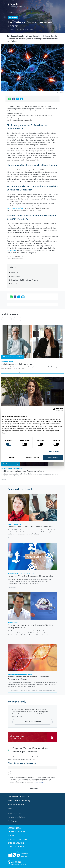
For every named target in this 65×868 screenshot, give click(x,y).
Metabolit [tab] (15, 272)
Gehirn (17, 319)
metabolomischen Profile (16, 208)
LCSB (17, 30)
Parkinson (7, 319)
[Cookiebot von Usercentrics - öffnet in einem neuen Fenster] (54, 409)
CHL (9, 538)
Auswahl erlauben (32, 457)
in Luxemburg (20, 674)
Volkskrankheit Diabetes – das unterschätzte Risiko (30, 527)
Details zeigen (54, 451)
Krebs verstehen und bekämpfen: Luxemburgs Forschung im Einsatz (28, 678)
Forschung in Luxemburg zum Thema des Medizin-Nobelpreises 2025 (30, 626)
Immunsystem (13, 623)
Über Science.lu (14, 828)
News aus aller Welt (16, 805)
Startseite (11, 12)
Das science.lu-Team (16, 832)
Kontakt (12, 836)
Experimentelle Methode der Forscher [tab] (25, 280)
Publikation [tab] (15, 284)
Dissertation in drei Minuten (12, 469)
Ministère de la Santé (50, 690)
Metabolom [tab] (15, 276)
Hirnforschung (7, 362)
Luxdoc (4, 479)
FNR (3, 372)
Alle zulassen (53, 457)
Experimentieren (15, 813)
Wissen (11, 809)
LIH (16, 587)
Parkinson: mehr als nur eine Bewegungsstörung (23, 471)
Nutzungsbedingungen (18, 839)
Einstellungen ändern (32, 722)
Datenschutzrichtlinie (39, 783)
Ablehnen (12, 457)
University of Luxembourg (26, 30)
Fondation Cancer (37, 690)
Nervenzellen (12, 250)
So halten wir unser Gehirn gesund (17, 364)
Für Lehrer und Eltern (16, 817)
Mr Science (12, 821)
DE (48, 5)
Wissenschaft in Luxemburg (19, 801)
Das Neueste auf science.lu (19, 797)
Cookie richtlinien (16, 847)
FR (52, 5)
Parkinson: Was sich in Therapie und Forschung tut (30, 576)
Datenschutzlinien (16, 843)
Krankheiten (21, 573)
